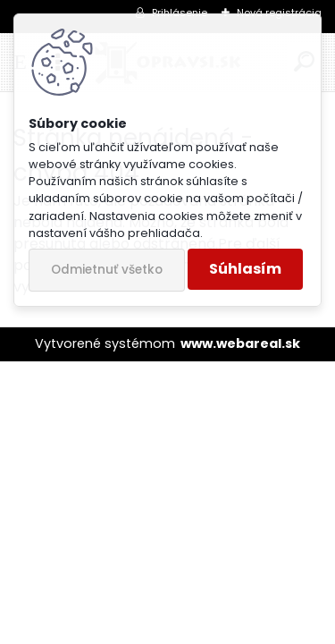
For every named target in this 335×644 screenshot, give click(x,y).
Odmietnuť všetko (107, 270)
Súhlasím (245, 269)
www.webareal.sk (240, 343)
